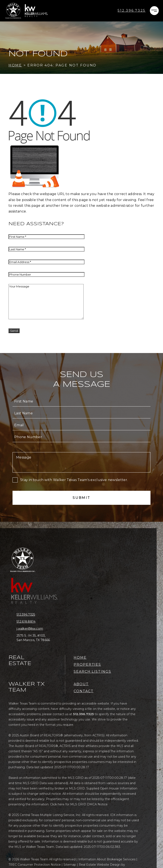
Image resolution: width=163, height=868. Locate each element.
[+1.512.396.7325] (132, 11)
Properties (87, 665)
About (81, 684)
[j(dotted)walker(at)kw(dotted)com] (37, 629)
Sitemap (70, 865)
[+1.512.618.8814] (37, 622)
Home (80, 658)
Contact (84, 691)
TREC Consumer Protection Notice (35, 865)
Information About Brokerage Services (107, 859)
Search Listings (92, 672)
